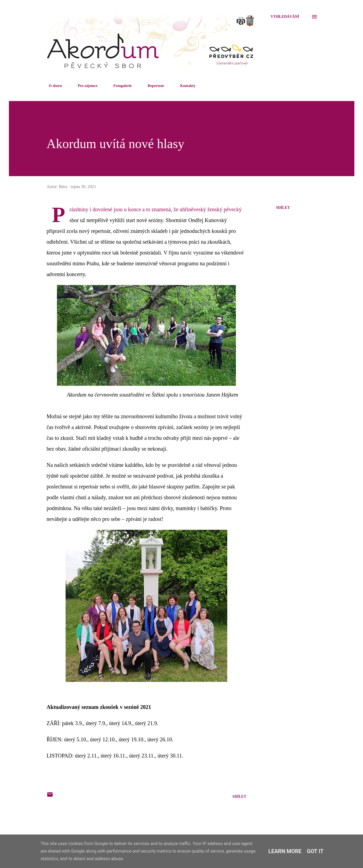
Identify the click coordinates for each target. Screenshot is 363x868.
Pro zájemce (84, 86)
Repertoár (153, 86)
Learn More (285, 851)
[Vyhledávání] (285, 17)
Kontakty (184, 86)
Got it (315, 851)
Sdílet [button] (283, 208)
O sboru (52, 86)
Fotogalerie (119, 86)
